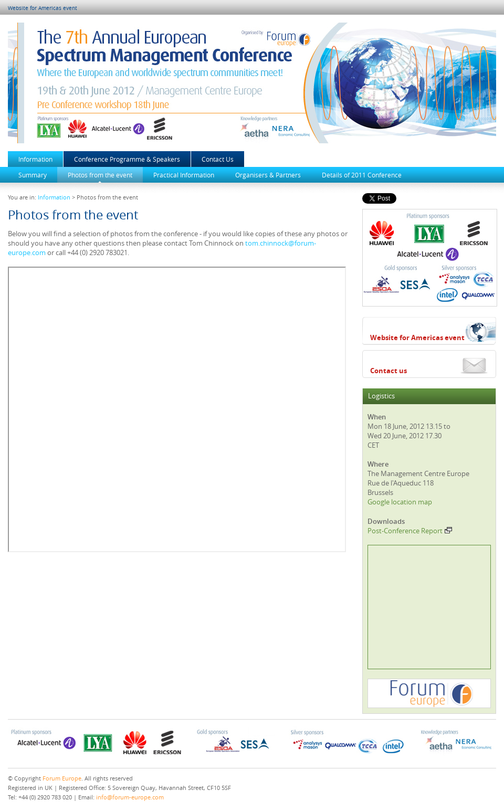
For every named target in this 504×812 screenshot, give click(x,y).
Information (35, 159)
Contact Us (218, 159)
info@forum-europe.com (130, 797)
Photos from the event (100, 175)
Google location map (400, 502)
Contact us (388, 371)
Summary (33, 175)
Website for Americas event (43, 8)
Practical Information (184, 175)
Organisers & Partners (268, 175)
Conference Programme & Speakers (127, 159)
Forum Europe (62, 778)
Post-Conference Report (410, 531)
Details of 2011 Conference (362, 175)
